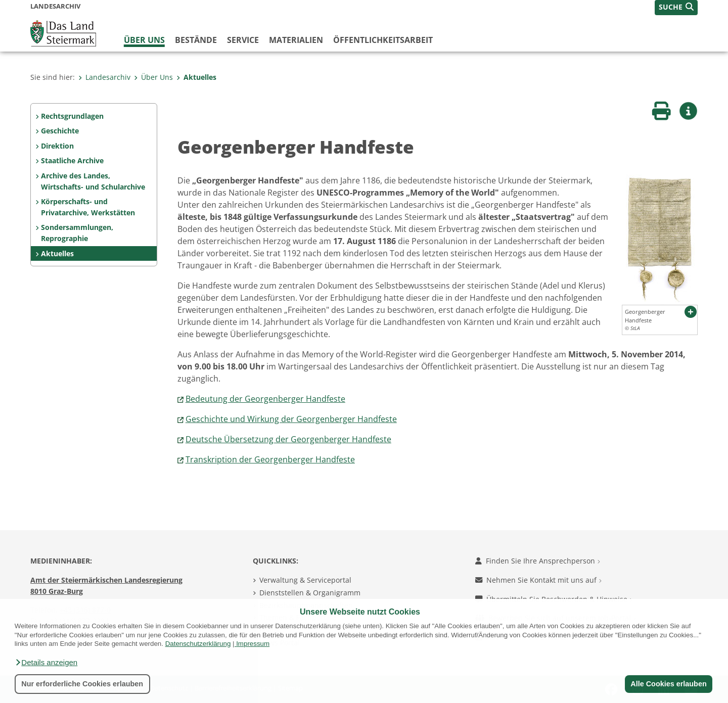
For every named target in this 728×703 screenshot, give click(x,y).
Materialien (296, 40)
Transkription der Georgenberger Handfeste (270, 459)
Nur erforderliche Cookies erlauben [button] (82, 684)
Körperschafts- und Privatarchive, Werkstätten (88, 207)
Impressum (253, 644)
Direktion (57, 146)
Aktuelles (196, 77)
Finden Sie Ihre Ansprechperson (538, 561)
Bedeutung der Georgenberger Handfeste (265, 399)
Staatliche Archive (72, 160)
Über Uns (144, 40)
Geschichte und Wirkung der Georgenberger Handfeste (291, 419)
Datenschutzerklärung (198, 644)
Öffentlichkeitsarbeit (383, 40)
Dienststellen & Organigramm (310, 593)
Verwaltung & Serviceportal (305, 580)
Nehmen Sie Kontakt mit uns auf (538, 580)
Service (243, 40)
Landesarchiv (104, 77)
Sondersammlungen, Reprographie (77, 233)
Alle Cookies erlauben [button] (668, 684)
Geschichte (60, 131)
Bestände (196, 40)
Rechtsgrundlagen (72, 116)
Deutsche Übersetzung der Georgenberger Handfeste (288, 439)
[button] (46, 663)
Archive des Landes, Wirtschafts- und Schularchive (93, 181)
